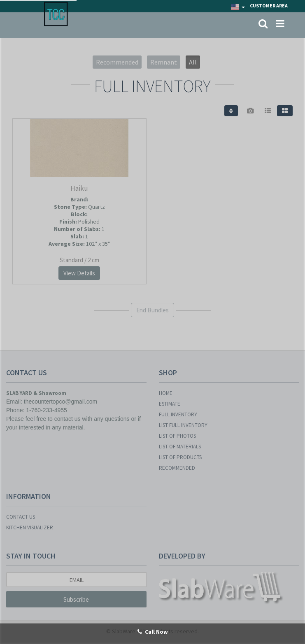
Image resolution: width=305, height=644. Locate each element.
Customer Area (269, 6)
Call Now (153, 632)
